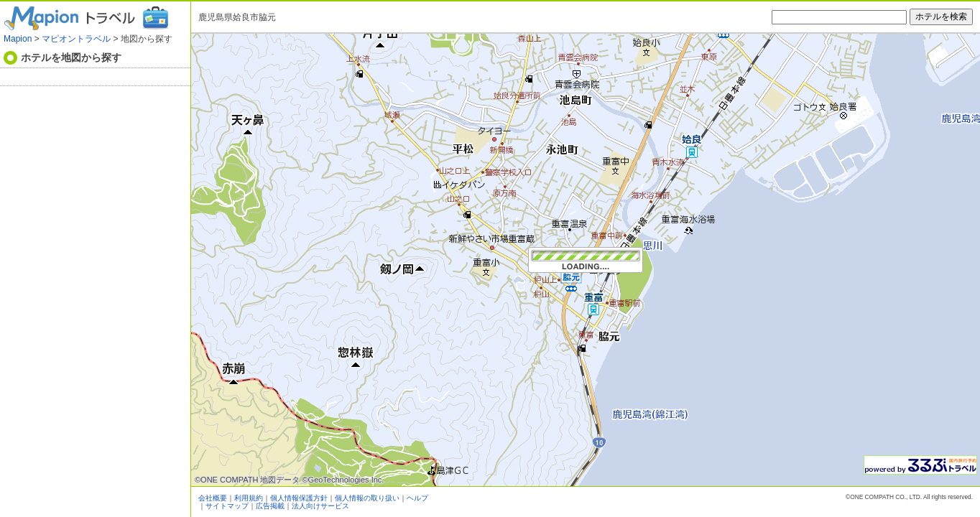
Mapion (18, 39)
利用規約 (249, 498)
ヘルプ (417, 498)
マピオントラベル (76, 39)
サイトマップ (227, 506)
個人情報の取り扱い (367, 498)
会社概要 (213, 498)
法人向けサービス (320, 506)
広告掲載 (270, 506)
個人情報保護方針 (299, 498)
